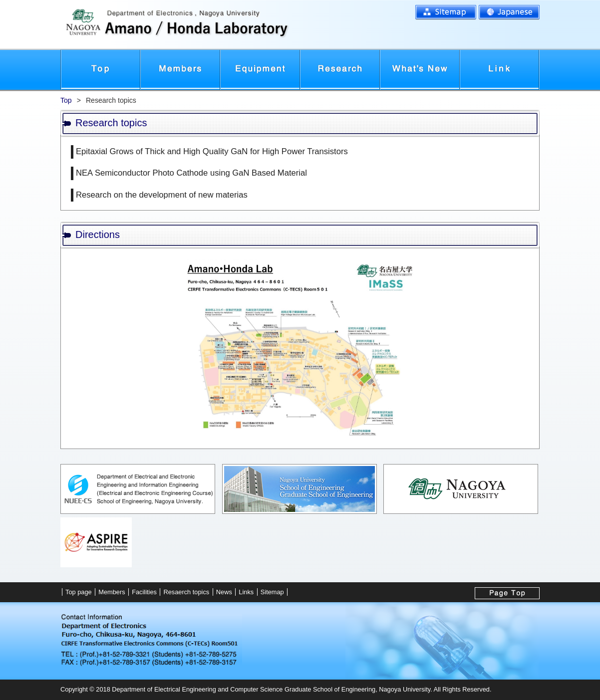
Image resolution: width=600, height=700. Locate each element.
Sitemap (446, 12)
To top (507, 593)
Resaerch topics (186, 592)
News (420, 70)
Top (66, 100)
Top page (100, 70)
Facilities (260, 70)
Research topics (340, 70)
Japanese (509, 12)
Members (180, 70)
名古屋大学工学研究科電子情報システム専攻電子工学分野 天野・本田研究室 (225, 25)
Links (500, 70)
